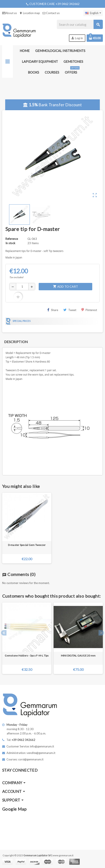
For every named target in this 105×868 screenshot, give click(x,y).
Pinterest (89, 310)
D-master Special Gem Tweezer (27, 545)
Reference (12, 239)
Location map (30, 13)
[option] (27, 638)
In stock (10, 243)
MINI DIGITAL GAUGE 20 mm (78, 656)
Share (53, 310)
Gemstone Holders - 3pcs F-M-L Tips (27, 656)
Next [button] (101, 633)
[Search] (80, 24)
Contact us (51, 13)
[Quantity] (22, 287)
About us (10, 13)
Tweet (70, 310)
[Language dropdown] (93, 13)
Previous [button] (4, 633)
